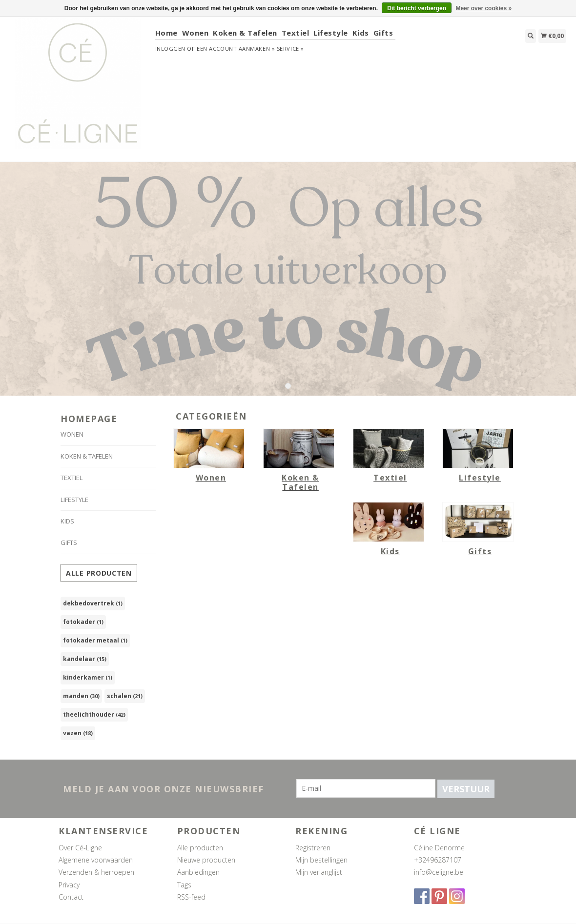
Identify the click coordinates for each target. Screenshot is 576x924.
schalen (125, 696)
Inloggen (170, 49)
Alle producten (99, 573)
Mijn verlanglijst (319, 872)
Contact (71, 897)
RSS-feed (191, 897)
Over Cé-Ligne (80, 848)
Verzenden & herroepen (96, 872)
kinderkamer (88, 677)
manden (81, 696)
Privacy (69, 885)
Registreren (313, 848)
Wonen (195, 33)
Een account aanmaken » (236, 49)
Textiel (296, 33)
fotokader (83, 622)
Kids (361, 33)
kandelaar (85, 659)
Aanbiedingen (198, 872)
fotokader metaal (95, 640)
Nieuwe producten (206, 860)
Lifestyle (331, 33)
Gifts (383, 33)
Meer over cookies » (483, 8)
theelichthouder (94, 714)
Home (166, 33)
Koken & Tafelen (245, 33)
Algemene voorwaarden (96, 860)
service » (290, 49)
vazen (78, 733)
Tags (184, 885)
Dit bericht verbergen (417, 8)
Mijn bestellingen (321, 860)
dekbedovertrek (93, 603)
